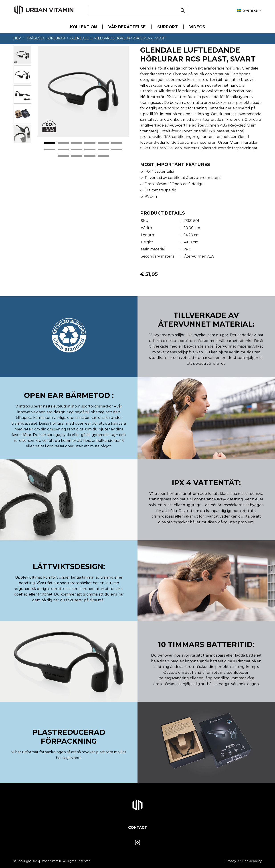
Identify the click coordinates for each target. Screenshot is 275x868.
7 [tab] (50, 150)
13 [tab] (63, 156)
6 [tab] (117, 143)
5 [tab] (103, 143)
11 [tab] (103, 150)
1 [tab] (50, 143)
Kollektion (83, 27)
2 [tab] (63, 143)
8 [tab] (63, 150)
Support (168, 27)
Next (22, 139)
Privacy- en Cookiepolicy (244, 861)
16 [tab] (103, 156)
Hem (17, 38)
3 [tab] (77, 143)
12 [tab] (117, 150)
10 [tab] (90, 150)
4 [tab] (90, 143)
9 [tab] (77, 150)
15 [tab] (90, 156)
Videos (197, 27)
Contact (138, 828)
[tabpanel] (83, 91)
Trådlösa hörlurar (46, 38)
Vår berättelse (127, 27)
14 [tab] (77, 156)
